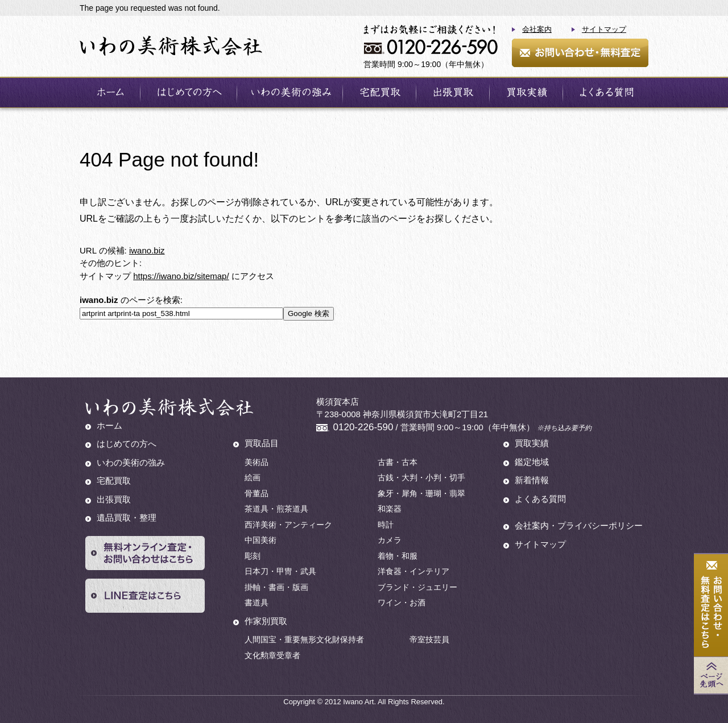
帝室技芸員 (429, 639)
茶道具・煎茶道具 (276, 509)
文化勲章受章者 (272, 655)
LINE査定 (145, 596)
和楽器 (390, 509)
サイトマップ (604, 29)
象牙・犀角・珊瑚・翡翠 (421, 493)
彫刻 (253, 556)
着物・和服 (398, 556)
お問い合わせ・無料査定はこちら (711, 606)
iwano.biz (147, 250)
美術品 (257, 462)
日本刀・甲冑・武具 (280, 571)
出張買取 (114, 499)
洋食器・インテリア (413, 571)
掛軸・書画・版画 (276, 587)
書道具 (257, 602)
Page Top (711, 675)
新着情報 (532, 480)
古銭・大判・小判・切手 (421, 477)
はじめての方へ (127, 444)
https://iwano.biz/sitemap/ (181, 276)
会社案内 (537, 29)
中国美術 (260, 540)
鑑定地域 (532, 462)
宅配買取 (114, 481)
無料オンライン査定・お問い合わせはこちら (145, 553)
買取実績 (532, 443)
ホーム (109, 425)
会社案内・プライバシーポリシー (579, 525)
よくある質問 (540, 499)
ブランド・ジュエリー (417, 587)
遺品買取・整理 (127, 518)
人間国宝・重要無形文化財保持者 (304, 639)
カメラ (390, 540)
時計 (386, 525)
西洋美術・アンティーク (288, 525)
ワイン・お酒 (402, 602)
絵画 (253, 477)
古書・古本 (398, 462)
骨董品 (257, 493)
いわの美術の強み (131, 462)
